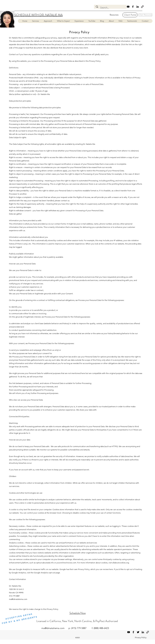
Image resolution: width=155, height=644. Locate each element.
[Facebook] (133, 7)
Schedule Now (78, 613)
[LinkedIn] (138, 7)
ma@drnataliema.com (18, 599)
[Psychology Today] (142, 7)
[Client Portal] (130, 15)
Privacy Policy (141, 637)
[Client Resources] (145, 15)
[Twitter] (138, 632)
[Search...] (110, 8)
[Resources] (114, 15)
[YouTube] (128, 7)
